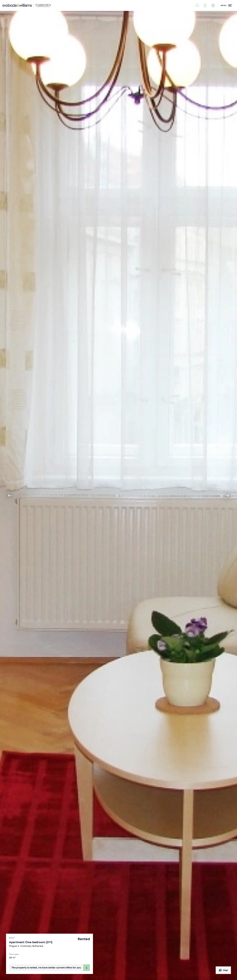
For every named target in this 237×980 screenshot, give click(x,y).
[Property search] (197, 5)
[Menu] (226, 5)
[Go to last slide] (10, 496)
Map (223, 970)
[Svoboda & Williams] (27, 5)
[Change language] (213, 5)
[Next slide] (227, 496)
